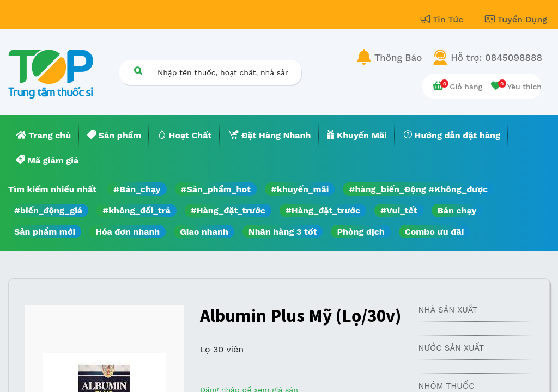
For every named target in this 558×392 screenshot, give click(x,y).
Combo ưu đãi (435, 232)
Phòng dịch (360, 232)
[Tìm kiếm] (138, 71)
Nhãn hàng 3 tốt (283, 232)
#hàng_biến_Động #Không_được (418, 189)
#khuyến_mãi (300, 189)
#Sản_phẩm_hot (216, 189)
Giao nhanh (204, 232)
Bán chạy (457, 210)
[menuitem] (44, 136)
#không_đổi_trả (137, 210)
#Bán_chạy (137, 189)
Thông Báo (398, 58)
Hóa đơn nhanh (128, 232)
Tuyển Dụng (516, 19)
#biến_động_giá (48, 210)
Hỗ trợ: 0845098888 (496, 58)
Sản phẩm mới (45, 232)
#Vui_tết (399, 210)
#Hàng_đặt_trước (228, 210)
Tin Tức (444, 19)
